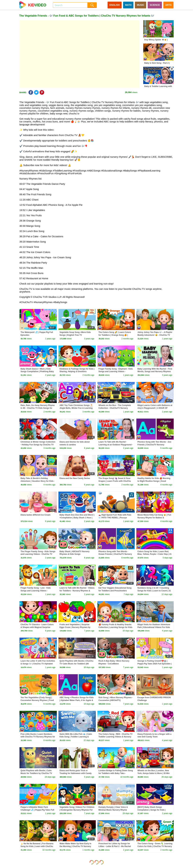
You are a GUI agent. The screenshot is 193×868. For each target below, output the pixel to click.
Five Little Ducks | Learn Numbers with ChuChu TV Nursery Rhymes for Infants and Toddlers (38, 737)
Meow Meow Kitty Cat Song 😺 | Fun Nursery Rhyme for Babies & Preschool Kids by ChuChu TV (154, 518)
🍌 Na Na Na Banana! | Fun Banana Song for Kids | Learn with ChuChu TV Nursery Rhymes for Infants (37, 846)
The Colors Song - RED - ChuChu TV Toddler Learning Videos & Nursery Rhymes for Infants (116, 737)
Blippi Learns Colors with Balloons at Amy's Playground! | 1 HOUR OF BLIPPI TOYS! (155, 408)
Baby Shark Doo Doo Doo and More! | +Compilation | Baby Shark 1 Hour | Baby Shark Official (77, 518)
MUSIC (141, 5)
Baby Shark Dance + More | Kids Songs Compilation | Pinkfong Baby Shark (37, 372)
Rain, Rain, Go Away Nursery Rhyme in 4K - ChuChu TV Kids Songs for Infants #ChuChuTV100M (38, 408)
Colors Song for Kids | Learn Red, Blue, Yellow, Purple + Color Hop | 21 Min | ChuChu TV (155, 554)
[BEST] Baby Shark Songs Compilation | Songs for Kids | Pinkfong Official (152, 810)
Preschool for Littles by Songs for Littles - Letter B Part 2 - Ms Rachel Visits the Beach (115, 846)
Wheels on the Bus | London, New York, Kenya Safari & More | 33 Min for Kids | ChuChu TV (154, 773)
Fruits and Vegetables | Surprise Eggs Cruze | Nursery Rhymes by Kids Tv (75, 627)
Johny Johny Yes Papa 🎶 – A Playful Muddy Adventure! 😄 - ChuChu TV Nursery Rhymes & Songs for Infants (155, 335)
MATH (128, 5)
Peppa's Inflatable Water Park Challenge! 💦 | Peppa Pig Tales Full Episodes (37, 810)
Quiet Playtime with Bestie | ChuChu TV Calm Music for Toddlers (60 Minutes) (77, 664)
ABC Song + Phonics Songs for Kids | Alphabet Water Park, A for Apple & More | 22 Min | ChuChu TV (77, 700)
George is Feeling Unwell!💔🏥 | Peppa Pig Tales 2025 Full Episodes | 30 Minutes (155, 664)
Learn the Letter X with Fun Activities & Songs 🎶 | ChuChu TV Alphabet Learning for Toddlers (38, 664)
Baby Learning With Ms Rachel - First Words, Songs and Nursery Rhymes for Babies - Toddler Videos (155, 372)
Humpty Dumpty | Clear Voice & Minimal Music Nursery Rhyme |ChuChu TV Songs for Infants (113, 810)
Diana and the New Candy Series (75, 478)
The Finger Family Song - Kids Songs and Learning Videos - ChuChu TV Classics (38, 554)
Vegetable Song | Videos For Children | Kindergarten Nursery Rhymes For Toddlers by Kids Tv (77, 810)
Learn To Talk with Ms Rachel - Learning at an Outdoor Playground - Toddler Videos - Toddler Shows (116, 445)
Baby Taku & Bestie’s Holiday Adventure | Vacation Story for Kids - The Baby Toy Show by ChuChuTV (38, 481)
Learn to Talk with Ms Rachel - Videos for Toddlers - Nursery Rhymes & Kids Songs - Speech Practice (77, 591)
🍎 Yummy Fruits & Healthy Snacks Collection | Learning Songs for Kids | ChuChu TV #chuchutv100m (115, 627)
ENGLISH (115, 5)
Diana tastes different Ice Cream (36, 515)
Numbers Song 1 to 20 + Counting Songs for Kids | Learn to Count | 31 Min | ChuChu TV (154, 591)
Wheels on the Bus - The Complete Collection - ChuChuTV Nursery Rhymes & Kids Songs (115, 408)
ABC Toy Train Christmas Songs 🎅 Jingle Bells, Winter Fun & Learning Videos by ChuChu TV (76, 408)
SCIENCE (155, 5)
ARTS (168, 5)
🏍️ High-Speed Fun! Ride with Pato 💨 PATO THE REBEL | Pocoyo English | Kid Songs (115, 518)
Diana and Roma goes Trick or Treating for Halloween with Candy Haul (76, 773)
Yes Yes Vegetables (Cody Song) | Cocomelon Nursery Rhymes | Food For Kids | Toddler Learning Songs (37, 700)
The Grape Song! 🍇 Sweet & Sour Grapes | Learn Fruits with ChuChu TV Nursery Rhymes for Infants (115, 481)
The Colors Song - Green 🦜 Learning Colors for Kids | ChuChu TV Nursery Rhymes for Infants (155, 846)
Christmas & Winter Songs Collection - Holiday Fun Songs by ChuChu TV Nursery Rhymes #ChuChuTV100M (38, 445)
